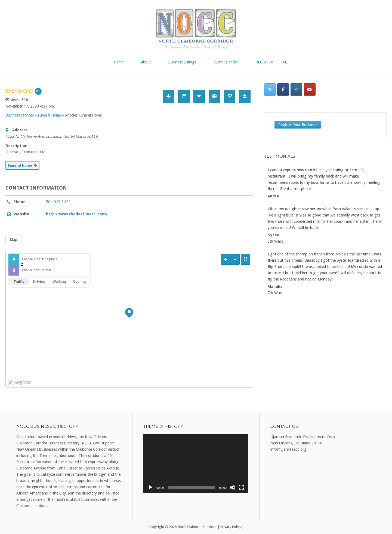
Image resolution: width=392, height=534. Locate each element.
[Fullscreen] (241, 487)
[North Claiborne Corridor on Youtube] (310, 89)
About (146, 62)
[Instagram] (296, 89)
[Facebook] (283, 89)
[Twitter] (270, 89)
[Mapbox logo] (19, 382)
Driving (39, 281)
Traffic (19, 281)
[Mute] (233, 487)
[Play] (150, 487)
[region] (129, 319)
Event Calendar (226, 62)
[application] (196, 463)
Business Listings (182, 62)
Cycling (80, 281)
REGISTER (264, 62)
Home (119, 62)
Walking (59, 281)
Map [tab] (13, 240)
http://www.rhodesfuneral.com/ (77, 214)
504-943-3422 (58, 202)
